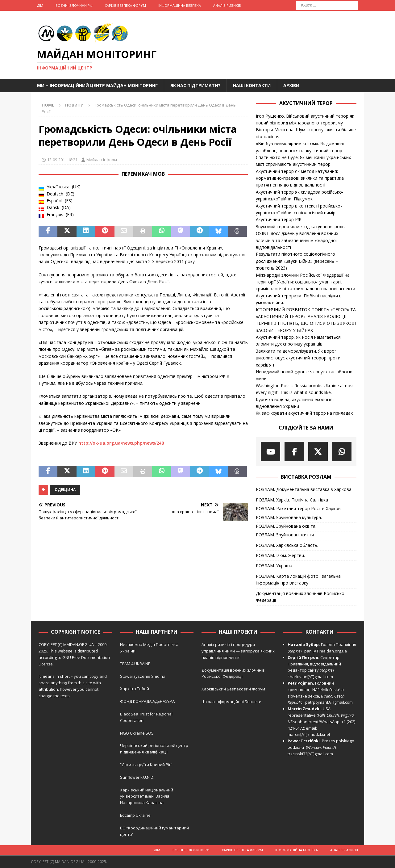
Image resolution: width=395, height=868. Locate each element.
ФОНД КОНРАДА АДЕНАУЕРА (148, 701)
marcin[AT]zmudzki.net (309, 734)
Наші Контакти (252, 85)
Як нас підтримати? (195, 85)
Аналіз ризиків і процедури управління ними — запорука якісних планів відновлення (238, 651)
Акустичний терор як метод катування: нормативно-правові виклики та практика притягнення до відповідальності (300, 178)
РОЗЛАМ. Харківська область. (287, 545)
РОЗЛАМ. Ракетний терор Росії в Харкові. (299, 508)
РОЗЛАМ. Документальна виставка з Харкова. (304, 489)
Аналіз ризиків (227, 5)
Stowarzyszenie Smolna (143, 676)
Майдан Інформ (102, 160)
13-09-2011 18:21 (62, 160)
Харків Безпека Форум (125, 5)
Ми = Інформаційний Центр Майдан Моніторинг (97, 85)
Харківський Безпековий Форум (233, 689)
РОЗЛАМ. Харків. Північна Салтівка (292, 500)
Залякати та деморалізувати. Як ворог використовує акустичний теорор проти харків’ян (298, 358)
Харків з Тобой (135, 689)
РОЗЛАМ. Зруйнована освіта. (286, 526)
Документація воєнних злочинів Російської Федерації (301, 597)
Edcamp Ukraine (135, 815)
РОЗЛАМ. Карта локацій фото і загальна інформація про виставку (298, 579)
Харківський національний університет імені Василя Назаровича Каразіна (147, 796)
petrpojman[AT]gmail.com (329, 702)
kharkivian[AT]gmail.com (310, 677)
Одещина (65, 490)
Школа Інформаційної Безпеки (231, 702)
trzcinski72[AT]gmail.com (311, 754)
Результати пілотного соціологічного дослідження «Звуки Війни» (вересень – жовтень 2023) (297, 261)
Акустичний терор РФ (279, 219)
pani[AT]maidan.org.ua (326, 651)
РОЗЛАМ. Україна (274, 566)
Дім (40, 5)
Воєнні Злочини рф (74, 5)
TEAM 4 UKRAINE (135, 664)
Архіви (291, 85)
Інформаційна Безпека (180, 5)
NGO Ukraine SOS (137, 733)
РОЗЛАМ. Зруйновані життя (285, 535)
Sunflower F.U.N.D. (137, 777)
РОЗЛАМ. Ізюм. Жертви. (280, 555)
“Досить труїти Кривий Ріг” (146, 765)
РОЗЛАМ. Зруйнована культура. (289, 517)
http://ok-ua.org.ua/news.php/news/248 (121, 443)
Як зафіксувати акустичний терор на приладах (304, 413)
